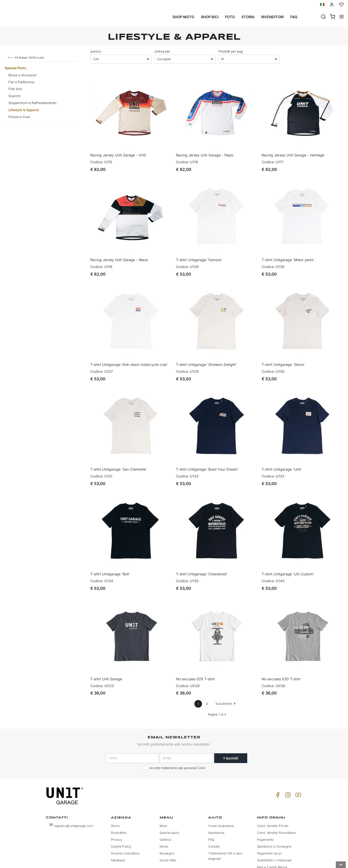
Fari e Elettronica (21, 82)
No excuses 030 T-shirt (281, 648)
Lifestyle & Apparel (24, 110)
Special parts (169, 802)
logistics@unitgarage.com (74, 795)
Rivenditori (272, 17)
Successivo (225, 672)
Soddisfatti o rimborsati (274, 829)
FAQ (211, 809)
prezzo (96, 51)
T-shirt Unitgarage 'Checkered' (202, 548)
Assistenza (216, 802)
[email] (186, 727)
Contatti (214, 816)
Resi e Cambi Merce (272, 836)
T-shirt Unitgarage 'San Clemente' (119, 449)
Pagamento (266, 809)
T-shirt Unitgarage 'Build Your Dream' (207, 449)
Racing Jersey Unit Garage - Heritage (293, 150)
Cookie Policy (121, 816)
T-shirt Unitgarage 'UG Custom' (288, 548)
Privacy (117, 809)
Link (201, 737)
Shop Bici (210, 17)
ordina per (162, 51)
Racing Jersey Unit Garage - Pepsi (205, 150)
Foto (230, 17)
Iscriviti (231, 727)
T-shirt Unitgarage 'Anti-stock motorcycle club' (129, 349)
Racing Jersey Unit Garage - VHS (118, 150)
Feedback (118, 829)
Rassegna (167, 822)
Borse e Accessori (23, 75)
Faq (294, 17)
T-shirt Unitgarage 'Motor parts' (288, 250)
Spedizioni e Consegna (274, 816)
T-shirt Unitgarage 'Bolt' (110, 548)
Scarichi (15, 96)
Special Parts (15, 68)
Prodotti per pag (231, 51)
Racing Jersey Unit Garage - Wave (119, 250)
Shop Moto (183, 17)
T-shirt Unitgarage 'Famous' (199, 250)
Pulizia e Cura (19, 117)
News (164, 816)
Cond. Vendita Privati (273, 795)
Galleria (165, 809)
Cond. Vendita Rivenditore (276, 802)
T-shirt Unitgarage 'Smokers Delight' (206, 349)
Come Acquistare (221, 795)
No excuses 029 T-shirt (195, 648)
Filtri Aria (15, 89)
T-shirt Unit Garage (106, 648)
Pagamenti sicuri (269, 822)
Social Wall (168, 829)
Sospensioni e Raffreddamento (32, 103)
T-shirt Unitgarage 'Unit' (282, 449)
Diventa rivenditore (125, 822)
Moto (163, 795)
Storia (248, 17)
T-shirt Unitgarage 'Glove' (283, 349)
